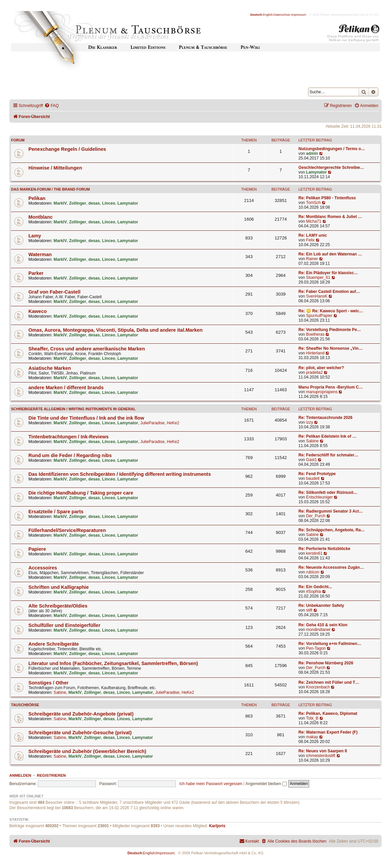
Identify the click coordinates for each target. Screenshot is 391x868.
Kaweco (38, 311)
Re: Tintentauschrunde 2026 (325, 418)
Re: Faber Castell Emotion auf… (329, 292)
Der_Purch (316, 516)
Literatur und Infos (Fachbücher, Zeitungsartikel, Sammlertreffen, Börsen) (113, 663)
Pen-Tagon (316, 648)
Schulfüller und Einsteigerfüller (64, 625)
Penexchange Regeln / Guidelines (67, 149)
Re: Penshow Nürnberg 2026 (326, 663)
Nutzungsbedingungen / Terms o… (332, 149)
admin (312, 153)
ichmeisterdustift (321, 756)
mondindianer (318, 630)
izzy (310, 422)
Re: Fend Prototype (317, 474)
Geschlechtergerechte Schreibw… (331, 168)
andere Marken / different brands (66, 388)
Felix (310, 240)
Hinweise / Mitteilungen (55, 168)
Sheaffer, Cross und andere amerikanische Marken (87, 349)
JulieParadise (153, 423)
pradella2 (314, 372)
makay (312, 737)
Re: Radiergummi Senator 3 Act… (331, 511)
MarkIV (60, 203)
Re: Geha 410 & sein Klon (323, 625)
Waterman (40, 254)
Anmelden (20, 775)
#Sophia (313, 591)
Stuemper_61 (318, 278)
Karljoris (217, 826)
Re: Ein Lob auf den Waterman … (330, 254)
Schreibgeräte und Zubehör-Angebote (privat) (81, 714)
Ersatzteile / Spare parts (56, 512)
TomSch (313, 203)
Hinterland (315, 353)
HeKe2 (173, 423)
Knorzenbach (318, 687)
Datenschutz (282, 15)
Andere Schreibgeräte (54, 644)
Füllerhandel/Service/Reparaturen (67, 530)
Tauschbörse (25, 705)
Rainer (312, 259)
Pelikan (37, 198)
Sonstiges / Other (48, 683)
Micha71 (314, 221)
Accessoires (43, 568)
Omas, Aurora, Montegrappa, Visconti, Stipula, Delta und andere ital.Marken (115, 330)
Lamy (35, 236)
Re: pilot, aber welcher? (321, 368)
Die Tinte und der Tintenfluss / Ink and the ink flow (86, 418)
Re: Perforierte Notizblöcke (324, 549)
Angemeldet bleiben (266, 784)
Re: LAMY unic (313, 235)
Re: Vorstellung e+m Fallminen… (330, 644)
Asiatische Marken (50, 368)
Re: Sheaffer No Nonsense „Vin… (331, 348)
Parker (36, 273)
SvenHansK (317, 296)
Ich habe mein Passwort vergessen (211, 784)
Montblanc (41, 217)
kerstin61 (314, 553)
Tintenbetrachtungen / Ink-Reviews (69, 437)
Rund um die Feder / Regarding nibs (70, 455)
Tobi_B (312, 718)
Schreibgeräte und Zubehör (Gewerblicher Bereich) (87, 751)
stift (309, 610)
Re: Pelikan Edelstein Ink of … (327, 436)
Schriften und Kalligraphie (59, 587)
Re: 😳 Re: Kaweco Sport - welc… (331, 311)
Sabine (312, 441)
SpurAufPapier (319, 316)
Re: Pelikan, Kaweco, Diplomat (328, 714)
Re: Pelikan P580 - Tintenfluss (327, 198)
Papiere (37, 549)
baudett (313, 478)
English (268, 15)
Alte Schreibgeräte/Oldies (58, 606)
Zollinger (78, 203)
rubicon (313, 572)
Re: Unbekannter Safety (321, 606)
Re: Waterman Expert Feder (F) (328, 732)
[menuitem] (51, 106)
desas (94, 203)
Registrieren (51, 775)
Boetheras (315, 334)
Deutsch (256, 15)
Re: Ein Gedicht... (315, 587)
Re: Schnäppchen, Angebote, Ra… (332, 530)
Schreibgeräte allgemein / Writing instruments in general (73, 409)
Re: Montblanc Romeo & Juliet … (330, 217)
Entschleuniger (319, 497)
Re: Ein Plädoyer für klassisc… (328, 273)
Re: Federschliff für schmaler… (328, 455)
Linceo (109, 203)
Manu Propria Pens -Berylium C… (331, 387)
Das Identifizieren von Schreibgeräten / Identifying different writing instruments (120, 474)
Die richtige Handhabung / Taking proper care (81, 493)
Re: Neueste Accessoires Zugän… (331, 567)
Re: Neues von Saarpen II (323, 751)
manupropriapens (322, 392)
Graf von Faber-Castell (54, 292)
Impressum (299, 15)
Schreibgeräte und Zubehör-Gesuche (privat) (80, 733)
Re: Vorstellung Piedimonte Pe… (330, 330)
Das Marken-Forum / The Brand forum (50, 189)
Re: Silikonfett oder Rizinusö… (328, 493)
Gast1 (311, 460)
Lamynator (316, 172)
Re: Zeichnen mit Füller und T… (329, 682)
